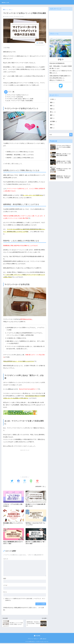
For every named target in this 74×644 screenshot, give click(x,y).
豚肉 (52, 125)
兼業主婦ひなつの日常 (11, 2)
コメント (6, 559)
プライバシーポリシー (33, 640)
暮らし (44, 487)
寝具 (52, 106)
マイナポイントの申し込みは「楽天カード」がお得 (20, 99)
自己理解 (54, 122)
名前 (5, 579)
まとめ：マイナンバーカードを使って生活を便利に (20, 101)
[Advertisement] (25, 462)
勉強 (52, 103)
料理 (52, 109)
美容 (52, 119)
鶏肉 (52, 129)
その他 (53, 99)
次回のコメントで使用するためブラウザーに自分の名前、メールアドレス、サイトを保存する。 (25, 600)
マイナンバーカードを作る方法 (15, 97)
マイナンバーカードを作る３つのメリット (18, 95)
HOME (37, 637)
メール (6, 586)
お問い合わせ (43, 640)
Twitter (61, 88)
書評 (52, 116)
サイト (5, 592)
